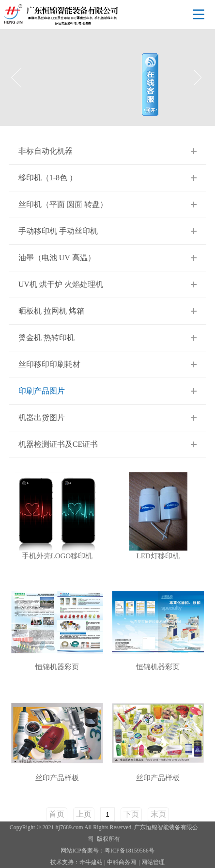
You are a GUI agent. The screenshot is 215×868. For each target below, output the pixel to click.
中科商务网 (122, 862)
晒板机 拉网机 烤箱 (51, 311)
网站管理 (153, 862)
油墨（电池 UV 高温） (57, 258)
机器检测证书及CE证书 (58, 444)
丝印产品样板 (57, 778)
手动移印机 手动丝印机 (58, 231)
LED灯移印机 (158, 556)
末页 (158, 814)
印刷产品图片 (42, 391)
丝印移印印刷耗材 (49, 364)
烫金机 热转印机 (46, 338)
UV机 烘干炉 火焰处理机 (61, 284)
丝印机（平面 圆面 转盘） (63, 204)
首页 (57, 814)
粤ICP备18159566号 (130, 851)
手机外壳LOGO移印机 (57, 556)
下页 (131, 814)
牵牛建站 (91, 862)
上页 (84, 814)
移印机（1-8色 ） (48, 178)
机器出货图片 (42, 418)
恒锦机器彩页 (57, 667)
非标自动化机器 (46, 151)
